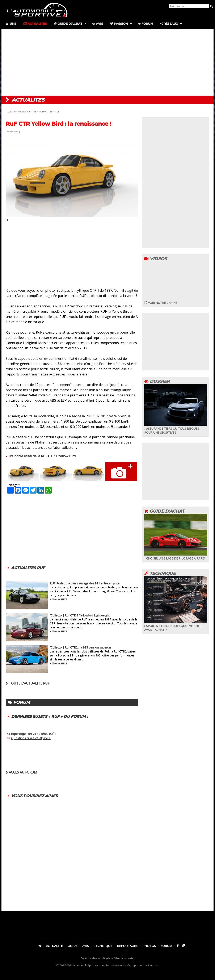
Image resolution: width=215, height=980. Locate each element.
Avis (98, 24)
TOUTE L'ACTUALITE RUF (28, 683)
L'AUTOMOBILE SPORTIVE (22, 112)
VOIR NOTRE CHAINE (161, 303)
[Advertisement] (107, 62)
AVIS (86, 946)
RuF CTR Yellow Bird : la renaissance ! (59, 124)
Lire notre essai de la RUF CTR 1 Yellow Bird (41, 456)
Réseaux (169, 24)
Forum (145, 24)
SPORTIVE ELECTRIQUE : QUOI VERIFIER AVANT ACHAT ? (176, 626)
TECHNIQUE (103, 946)
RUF (57, 112)
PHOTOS (149, 946)
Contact (85, 958)
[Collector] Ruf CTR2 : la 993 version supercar (81, 647)
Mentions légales (102, 958)
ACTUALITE (54, 946)
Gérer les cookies (124, 958)
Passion (119, 24)
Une (11, 24)
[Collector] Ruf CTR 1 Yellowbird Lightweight (80, 615)
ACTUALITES (46, 112)
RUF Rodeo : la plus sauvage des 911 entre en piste (85, 583)
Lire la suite (59, 599)
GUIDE (73, 946)
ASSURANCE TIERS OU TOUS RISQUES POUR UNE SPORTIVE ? (176, 429)
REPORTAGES (127, 946)
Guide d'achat (68, 24)
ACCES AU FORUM (21, 772)
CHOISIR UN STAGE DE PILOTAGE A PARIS (176, 556)
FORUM (166, 946)
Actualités (35, 24)
